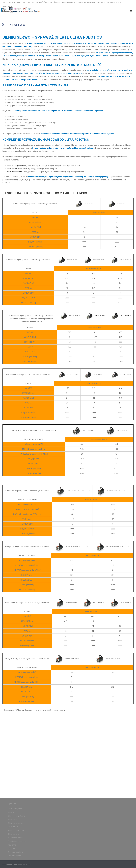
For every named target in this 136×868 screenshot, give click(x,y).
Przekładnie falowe (15, 838)
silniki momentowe (14, 172)
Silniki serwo (13, 820)
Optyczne (12, 849)
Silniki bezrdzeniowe (16, 830)
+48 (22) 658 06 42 (9, 2)
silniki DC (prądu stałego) (17, 165)
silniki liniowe (12, 169)
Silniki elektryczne (15, 809)
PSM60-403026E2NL (126, 316)
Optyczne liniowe (14, 856)
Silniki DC (11, 812)
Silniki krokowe (14, 834)
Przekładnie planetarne (17, 841)
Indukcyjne (12, 845)
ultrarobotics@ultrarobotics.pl (64, 2)
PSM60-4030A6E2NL (100, 316)
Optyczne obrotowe (15, 852)
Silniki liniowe (13, 827)
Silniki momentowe (15, 823)
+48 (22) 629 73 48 (46, 2)
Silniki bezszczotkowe (16, 816)
